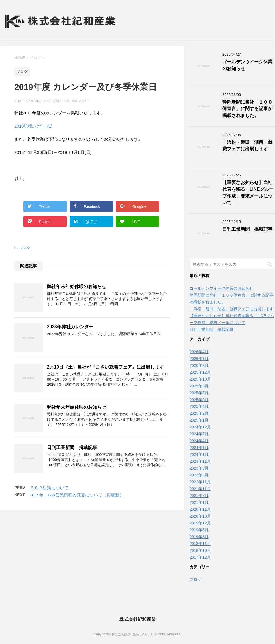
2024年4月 (199, 441)
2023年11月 (200, 461)
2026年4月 (199, 352)
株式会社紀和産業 (138, 619)
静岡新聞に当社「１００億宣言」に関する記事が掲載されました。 (247, 109)
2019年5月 (199, 530)
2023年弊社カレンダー (70, 327)
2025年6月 (199, 400)
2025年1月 (199, 420)
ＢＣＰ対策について (49, 488)
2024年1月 (199, 454)
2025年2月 (199, 413)
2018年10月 (200, 550)
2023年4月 (199, 475)
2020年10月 (200, 516)
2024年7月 (199, 434)
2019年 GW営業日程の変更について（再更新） (77, 495)
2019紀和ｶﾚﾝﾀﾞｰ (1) (33, 126)
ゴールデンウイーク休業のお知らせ (221, 288)
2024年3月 (199, 448)
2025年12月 (200, 372)
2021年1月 (199, 502)
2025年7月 (199, 393)
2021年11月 (200, 489)
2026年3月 (199, 359)
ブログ (25, 248)
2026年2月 (199, 365)
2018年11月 (200, 544)
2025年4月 (199, 406)
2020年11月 (200, 509)
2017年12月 (200, 557)
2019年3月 (199, 537)
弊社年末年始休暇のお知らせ (77, 286)
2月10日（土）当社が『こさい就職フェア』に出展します (105, 367)
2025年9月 (199, 386)
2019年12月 (200, 523)
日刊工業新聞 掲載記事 (72, 447)
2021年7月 (199, 496)
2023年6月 (199, 468)
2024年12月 (200, 427)
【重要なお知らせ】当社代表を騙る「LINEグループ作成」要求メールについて (248, 193)
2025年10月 (200, 379)
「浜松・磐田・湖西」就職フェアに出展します (247, 146)
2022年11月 (200, 482)
